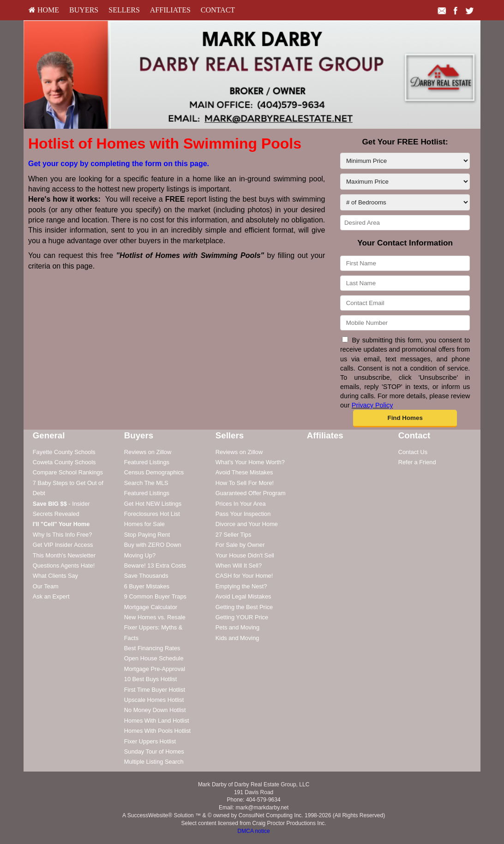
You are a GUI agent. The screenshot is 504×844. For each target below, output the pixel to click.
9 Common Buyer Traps (155, 596)
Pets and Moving (237, 627)
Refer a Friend (417, 462)
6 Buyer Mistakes (147, 586)
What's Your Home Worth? (250, 462)
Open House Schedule (154, 658)
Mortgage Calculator (151, 607)
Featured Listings (147, 462)
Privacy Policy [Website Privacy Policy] (372, 405)
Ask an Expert (51, 596)
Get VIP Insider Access (63, 545)
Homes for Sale (144, 524)
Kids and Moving (237, 638)
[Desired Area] (405, 223)
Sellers (124, 10)
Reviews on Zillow (148, 452)
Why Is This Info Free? (63, 535)
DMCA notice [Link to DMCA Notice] (254, 831)
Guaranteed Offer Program (251, 493)
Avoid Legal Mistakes (243, 596)
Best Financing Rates (152, 648)
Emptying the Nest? (241, 586)
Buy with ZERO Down (153, 545)
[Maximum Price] (405, 182)
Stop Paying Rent (147, 535)
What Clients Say (55, 576)
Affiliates (170, 10)
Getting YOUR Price (242, 617)
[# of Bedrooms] (405, 202)
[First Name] (405, 263)
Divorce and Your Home (247, 524)
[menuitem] (44, 10)
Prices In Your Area (241, 504)
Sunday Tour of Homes (154, 751)
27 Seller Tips (234, 535)
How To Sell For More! (245, 483)
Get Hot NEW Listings (153, 504)
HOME (44, 10)
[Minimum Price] (405, 161)
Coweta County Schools (64, 462)
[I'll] (61, 524)
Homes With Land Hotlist (157, 721)
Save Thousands (146, 576)
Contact (218, 10)
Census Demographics (154, 472)
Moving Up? (140, 555)
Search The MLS (146, 483)
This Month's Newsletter (64, 555)
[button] (405, 419)
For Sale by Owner (240, 545)
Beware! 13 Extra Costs (155, 566)
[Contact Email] (405, 303)
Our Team (46, 586)
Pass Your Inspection (243, 514)
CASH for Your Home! (244, 576)
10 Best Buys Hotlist (151, 679)
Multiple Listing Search (154, 762)
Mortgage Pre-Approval (155, 669)
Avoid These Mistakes (244, 472)
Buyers (84, 10)
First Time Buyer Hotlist (155, 690)
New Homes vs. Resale (155, 617)
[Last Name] (405, 283)
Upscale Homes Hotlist (154, 700)
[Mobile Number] (405, 323)
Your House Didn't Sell (245, 555)
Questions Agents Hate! (64, 566)
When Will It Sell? (239, 566)
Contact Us (413, 452)
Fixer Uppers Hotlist (150, 741)
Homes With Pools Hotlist (157, 731)
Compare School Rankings (68, 472)
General (49, 435)
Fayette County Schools (64, 452)
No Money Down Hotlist (155, 710)
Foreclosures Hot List (152, 514)
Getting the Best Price (244, 607)
